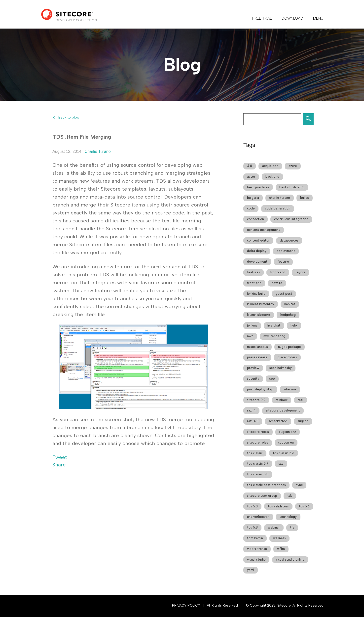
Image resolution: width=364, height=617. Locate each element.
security (253, 379)
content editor (258, 240)
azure (293, 166)
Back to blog (69, 117)
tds (290, 496)
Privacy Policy (186, 605)
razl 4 (251, 410)
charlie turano (280, 198)
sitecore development (283, 410)
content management (264, 230)
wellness (279, 538)
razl (300, 400)
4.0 (250, 166)
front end (254, 283)
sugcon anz (288, 432)
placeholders (287, 357)
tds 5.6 (304, 506)
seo (272, 379)
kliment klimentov (261, 304)
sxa (281, 464)
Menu (318, 18)
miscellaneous (257, 347)
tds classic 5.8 (258, 474)
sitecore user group (262, 496)
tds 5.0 (252, 506)
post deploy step (260, 389)
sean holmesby (281, 368)
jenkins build (256, 294)
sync (299, 485)
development (257, 262)
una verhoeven (258, 517)
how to (277, 283)
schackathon (278, 421)
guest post (284, 294)
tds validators (278, 506)
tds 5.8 (252, 527)
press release (257, 357)
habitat (290, 304)
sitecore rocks (258, 432)
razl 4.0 (253, 421)
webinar (274, 527)
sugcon (303, 421)
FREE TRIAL (262, 18)
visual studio (256, 559)
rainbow (282, 400)
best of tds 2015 (292, 187)
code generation (278, 208)
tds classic (255, 453)
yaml (251, 570)
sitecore (290, 389)
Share (59, 465)
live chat (274, 325)
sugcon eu (286, 442)
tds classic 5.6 (284, 453)
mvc (250, 336)
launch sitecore (259, 315)
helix (294, 325)
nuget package (290, 347)
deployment (286, 251)
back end (272, 177)
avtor (251, 177)
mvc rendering (274, 336)
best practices (258, 187)
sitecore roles (258, 442)
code (251, 208)
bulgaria (253, 198)
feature (283, 262)
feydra (300, 272)
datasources (289, 240)
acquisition (270, 166)
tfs (292, 527)
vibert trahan (257, 549)
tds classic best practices (266, 485)
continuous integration (291, 219)
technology (288, 517)
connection (255, 219)
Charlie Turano (98, 151)
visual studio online (290, 559)
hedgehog (288, 315)
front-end (278, 272)
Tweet (60, 457)
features (254, 272)
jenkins (252, 325)
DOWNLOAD (292, 18)
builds (305, 198)
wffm (281, 549)
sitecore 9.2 (256, 400)
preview (253, 368)
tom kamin (255, 538)
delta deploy (257, 251)
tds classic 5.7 (258, 464)
